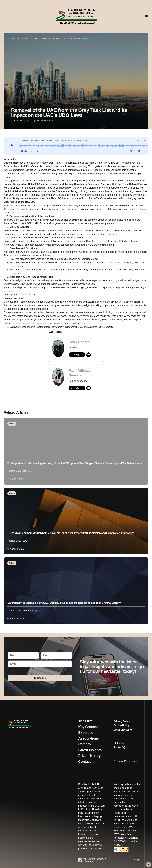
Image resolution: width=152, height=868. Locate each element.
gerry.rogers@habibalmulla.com (32, 323)
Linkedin (119, 743)
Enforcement (29, 611)
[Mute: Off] (131, 151)
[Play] (12, 146)
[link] (76, 349)
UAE (49, 121)
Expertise (86, 733)
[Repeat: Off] (31, 151)
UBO (52, 121)
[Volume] (139, 151)
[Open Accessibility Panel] (148, 864)
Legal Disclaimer (123, 730)
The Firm (85, 721)
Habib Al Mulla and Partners (20, 39)
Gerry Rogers (79, 342)
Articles (36, 39)
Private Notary (89, 756)
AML (42, 121)
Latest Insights (90, 750)
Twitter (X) (119, 747)
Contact (84, 762)
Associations (89, 738)
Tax (25, 471)
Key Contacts (89, 727)
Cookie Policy (121, 725)
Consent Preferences (126, 761)
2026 (19, 471)
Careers (84, 744)
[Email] (88, 355)
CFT (45, 121)
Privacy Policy (122, 721)
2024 (38, 121)
